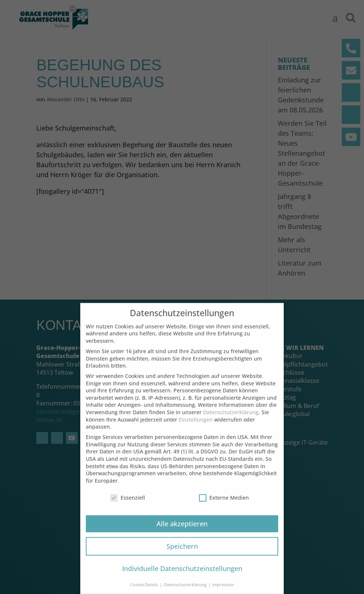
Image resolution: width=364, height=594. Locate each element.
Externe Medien (224, 505)
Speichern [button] (182, 553)
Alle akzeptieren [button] (182, 531)
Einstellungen (196, 427)
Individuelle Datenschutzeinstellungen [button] (182, 576)
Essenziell (128, 505)
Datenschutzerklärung (231, 419)
